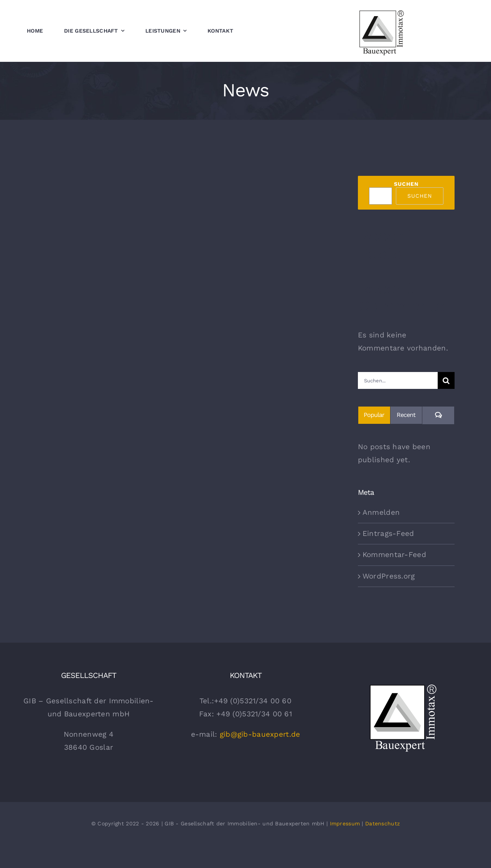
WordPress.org (389, 576)
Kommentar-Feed (394, 555)
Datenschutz (382, 823)
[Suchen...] (398, 380)
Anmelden (381, 512)
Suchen (406, 184)
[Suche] (446, 380)
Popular (374, 415)
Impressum (345, 823)
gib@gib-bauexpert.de (260, 734)
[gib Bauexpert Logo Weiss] (403, 685)
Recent (406, 415)
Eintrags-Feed (388, 533)
